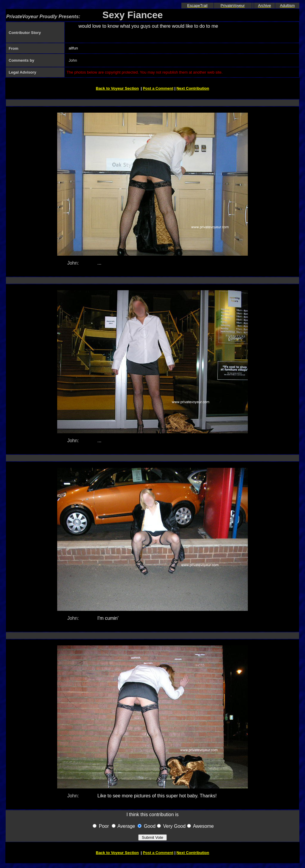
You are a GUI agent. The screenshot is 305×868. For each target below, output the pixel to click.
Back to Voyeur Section (117, 88)
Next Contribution (193, 88)
